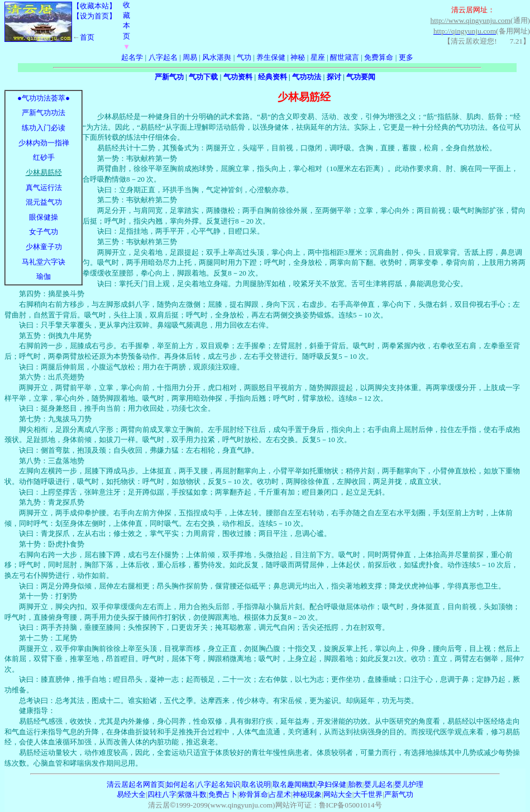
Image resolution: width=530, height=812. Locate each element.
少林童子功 (44, 247)
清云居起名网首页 (136, 784)
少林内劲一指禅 (44, 143)
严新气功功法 (44, 113)
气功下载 (203, 77)
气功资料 (238, 77)
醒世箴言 (345, 57)
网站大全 (338, 794)
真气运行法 (44, 187)
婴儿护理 (409, 784)
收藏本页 (126, 26)
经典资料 (273, 77)
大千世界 (368, 794)
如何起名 (180, 784)
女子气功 (44, 232)
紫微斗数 (192, 794)
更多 (406, 57)
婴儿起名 (379, 784)
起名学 (132, 57)
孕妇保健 (332, 784)
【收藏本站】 (94, 6)
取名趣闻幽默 (294, 784)
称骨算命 (254, 794)
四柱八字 (162, 794)
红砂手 (44, 157)
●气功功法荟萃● (44, 98)
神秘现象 (307, 794)
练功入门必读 (44, 128)
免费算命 (379, 57)
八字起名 (163, 57)
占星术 (280, 794)
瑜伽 (44, 276)
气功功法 (307, 77)
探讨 (334, 77)
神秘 (298, 57)
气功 (244, 57)
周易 (190, 57)
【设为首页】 (94, 16)
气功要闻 (361, 77)
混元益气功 (44, 202)
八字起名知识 (218, 784)
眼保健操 (44, 217)
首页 (87, 37)
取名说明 (256, 784)
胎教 (355, 784)
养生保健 (271, 57)
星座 (318, 57)
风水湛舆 (217, 57)
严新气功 (169, 77)
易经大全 (131, 794)
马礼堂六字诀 (44, 262)
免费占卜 (223, 794)
